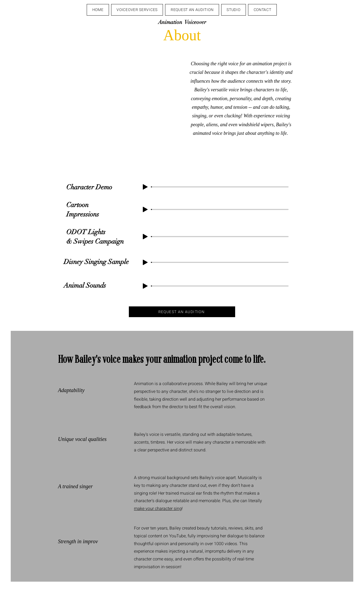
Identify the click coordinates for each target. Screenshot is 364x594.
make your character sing (158, 509)
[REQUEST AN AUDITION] (182, 312)
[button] (137, 10)
